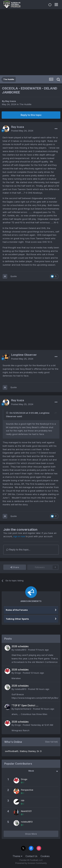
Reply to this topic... (18, 550)
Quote (14, 276)
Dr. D (39, 751)
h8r (23, 800)
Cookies (45, 856)
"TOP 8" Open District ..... (25, 705)
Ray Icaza (11, 101)
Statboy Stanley (28, 751)
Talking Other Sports (17, 619)
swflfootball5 (12, 751)
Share (15, 567)
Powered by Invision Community (31, 863)
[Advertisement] (31, 42)
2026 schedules (20, 646)
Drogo (18, 673)
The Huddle (25, 104)
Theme (17, 856)
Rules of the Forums (17, 610)
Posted (22, 131)
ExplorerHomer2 (23, 709)
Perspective (27, 790)
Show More (31, 834)
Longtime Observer (24, 355)
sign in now (19, 536)
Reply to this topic (31, 115)
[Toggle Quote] (7, 413)
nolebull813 (21, 650)
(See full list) (51, 742)
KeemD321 (26, 811)
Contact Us (31, 856)
